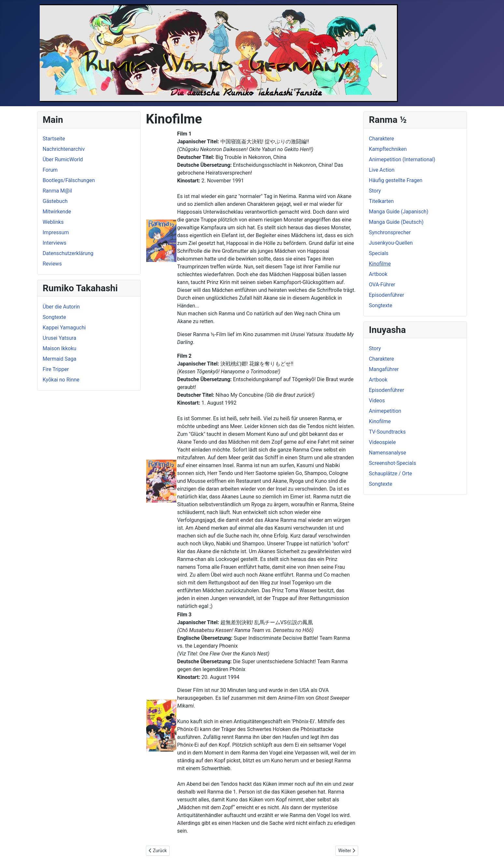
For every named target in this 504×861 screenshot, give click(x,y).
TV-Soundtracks (387, 432)
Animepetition (385, 411)
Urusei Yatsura (59, 338)
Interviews (55, 243)
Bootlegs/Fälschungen (69, 180)
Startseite (54, 139)
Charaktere (381, 139)
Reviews (52, 264)
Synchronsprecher (390, 232)
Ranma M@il (57, 191)
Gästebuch (55, 201)
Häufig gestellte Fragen (396, 180)
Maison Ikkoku (59, 348)
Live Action (382, 170)
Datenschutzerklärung (68, 253)
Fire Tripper (56, 369)
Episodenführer (386, 295)
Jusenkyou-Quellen (391, 243)
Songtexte (54, 317)
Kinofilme (380, 264)
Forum (50, 170)
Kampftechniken (388, 149)
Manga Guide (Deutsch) (396, 222)
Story (375, 191)
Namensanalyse (387, 453)
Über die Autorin (61, 307)
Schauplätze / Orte (390, 474)
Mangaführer (384, 369)
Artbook (378, 274)
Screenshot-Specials (392, 463)
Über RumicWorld (63, 159)
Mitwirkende (57, 212)
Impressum (56, 232)
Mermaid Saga (59, 359)
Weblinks (53, 222)
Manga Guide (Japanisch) (399, 212)
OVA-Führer (382, 285)
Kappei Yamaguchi (64, 328)
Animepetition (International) (402, 159)
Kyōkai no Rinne (61, 380)
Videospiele (382, 442)
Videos (377, 401)
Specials (379, 253)
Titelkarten (381, 201)
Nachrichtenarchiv (64, 149)
